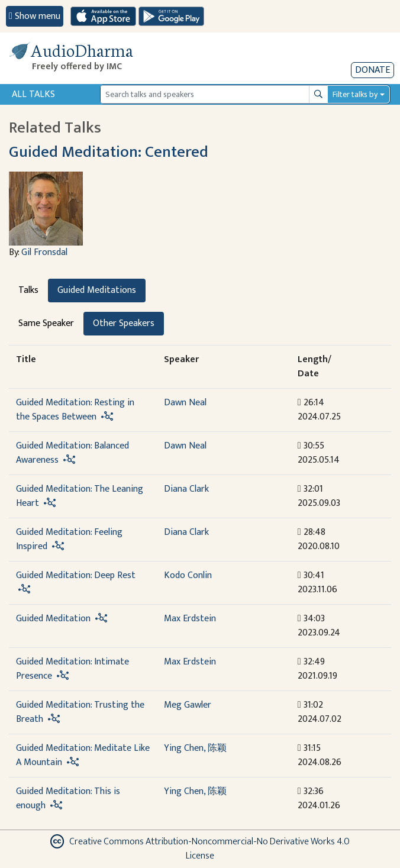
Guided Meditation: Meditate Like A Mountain (83, 755)
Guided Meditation (53, 619)
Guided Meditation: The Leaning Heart (80, 496)
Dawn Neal (185, 403)
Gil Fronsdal (44, 252)
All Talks (33, 94)
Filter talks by (355, 94)
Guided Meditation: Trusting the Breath (80, 712)
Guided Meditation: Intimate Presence (72, 669)
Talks (28, 290)
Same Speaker (46, 323)
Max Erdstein (190, 619)
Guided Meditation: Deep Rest (76, 575)
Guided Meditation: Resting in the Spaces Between (75, 410)
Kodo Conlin (188, 575)
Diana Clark (186, 489)
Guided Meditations (97, 290)
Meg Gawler (188, 705)
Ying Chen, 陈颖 (195, 748)
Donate (372, 70)
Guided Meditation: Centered (109, 152)
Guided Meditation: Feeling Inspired (69, 539)
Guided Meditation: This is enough (68, 798)
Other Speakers (124, 323)
